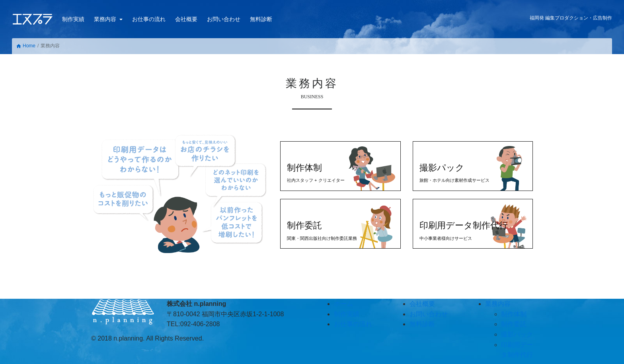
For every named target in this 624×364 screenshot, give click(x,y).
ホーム (343, 304)
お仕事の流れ (149, 19)
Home (26, 46)
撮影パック (517, 334)
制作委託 (514, 324)
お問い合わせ (224, 19)
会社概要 (186, 19)
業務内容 (106, 19)
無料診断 (261, 19)
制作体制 (514, 314)
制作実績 (73, 19)
